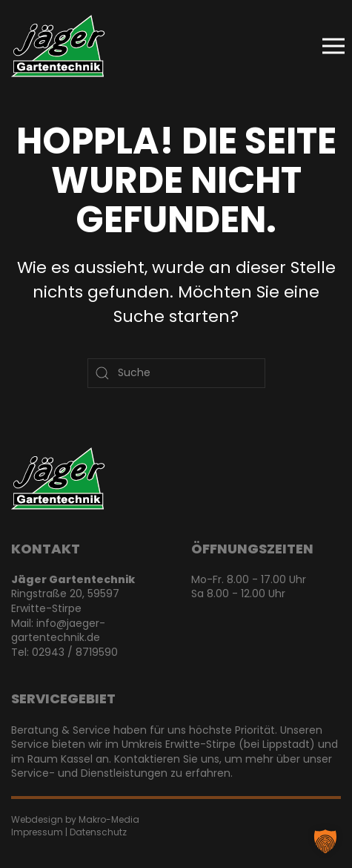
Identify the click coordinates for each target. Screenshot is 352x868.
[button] (333, 46)
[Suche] (176, 373)
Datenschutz (98, 832)
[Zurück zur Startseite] (58, 46)
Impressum (37, 832)
